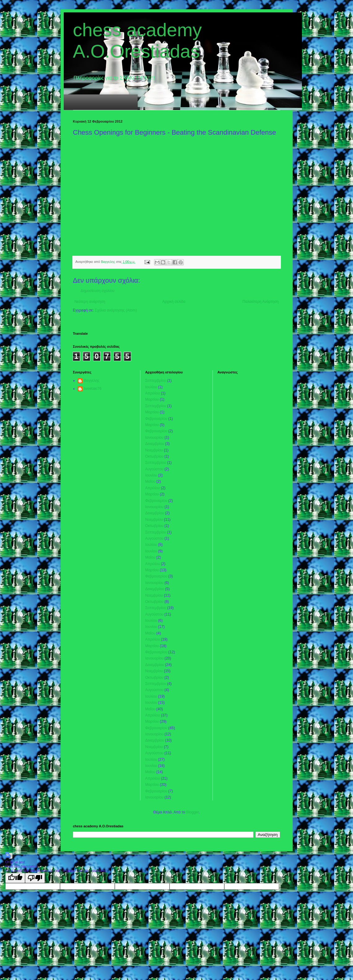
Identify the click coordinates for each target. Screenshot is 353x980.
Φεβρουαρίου (156, 419)
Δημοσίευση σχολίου (98, 291)
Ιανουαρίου (154, 438)
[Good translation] (15, 878)
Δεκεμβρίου (155, 444)
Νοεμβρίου (154, 450)
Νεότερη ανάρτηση (90, 302)
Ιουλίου (151, 387)
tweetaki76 (93, 389)
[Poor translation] (35, 878)
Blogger (193, 812)
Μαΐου (150, 481)
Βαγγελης (92, 381)
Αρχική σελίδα (174, 302)
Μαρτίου (152, 399)
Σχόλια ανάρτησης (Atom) (116, 310)
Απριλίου (153, 393)
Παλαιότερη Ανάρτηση (261, 302)
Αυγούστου (154, 469)
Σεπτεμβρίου (156, 381)
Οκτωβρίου (154, 456)
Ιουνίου (151, 475)
